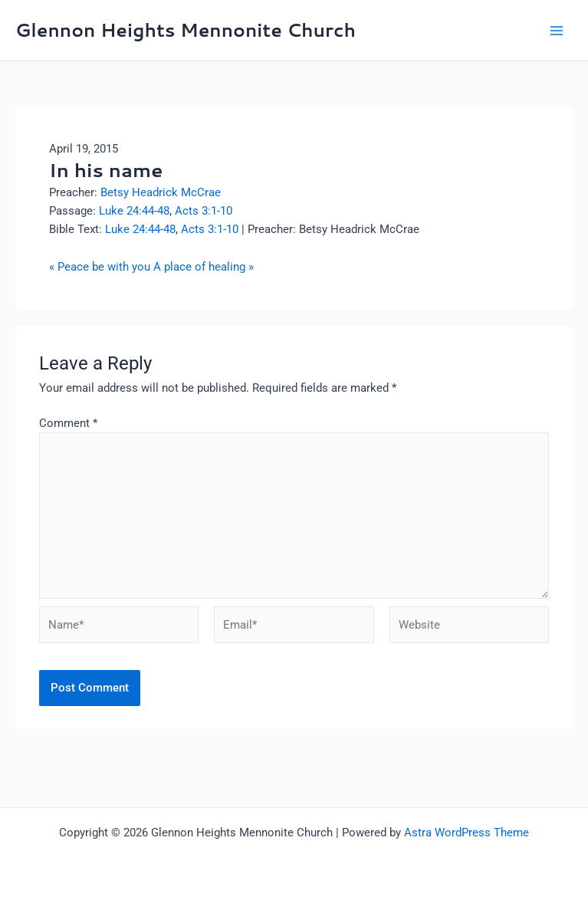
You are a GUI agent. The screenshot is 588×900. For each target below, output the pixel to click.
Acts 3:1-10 (204, 211)
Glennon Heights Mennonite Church (186, 30)
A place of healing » (204, 267)
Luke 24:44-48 (134, 211)
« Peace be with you (100, 267)
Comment (68, 423)
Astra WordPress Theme (466, 833)
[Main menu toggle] (557, 31)
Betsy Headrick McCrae (161, 192)
